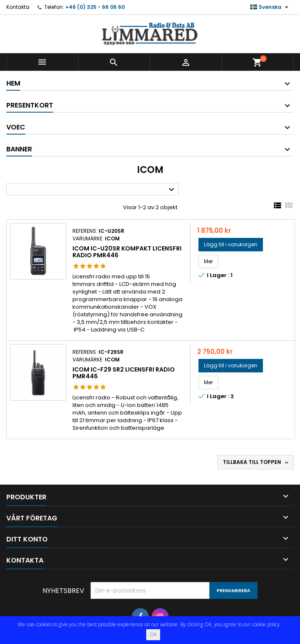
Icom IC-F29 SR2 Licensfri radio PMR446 (124, 373)
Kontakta (18, 7)
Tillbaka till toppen (256, 462)
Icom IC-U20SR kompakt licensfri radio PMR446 (127, 252)
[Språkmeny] (270, 7)
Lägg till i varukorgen (231, 244)
